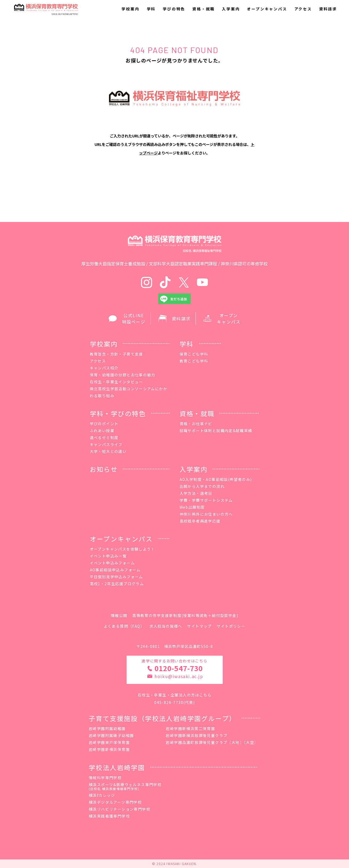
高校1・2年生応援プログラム (117, 584)
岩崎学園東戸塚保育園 (109, 742)
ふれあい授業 (102, 431)
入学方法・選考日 (196, 493)
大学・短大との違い (108, 451)
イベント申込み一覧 (108, 556)
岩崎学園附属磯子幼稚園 (111, 735)
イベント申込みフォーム (112, 563)
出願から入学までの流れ (202, 486)
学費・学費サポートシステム (206, 500)
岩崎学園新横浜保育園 (109, 749)
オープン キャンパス (222, 318)
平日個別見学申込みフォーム (116, 577)
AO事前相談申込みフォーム (115, 570)
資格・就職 (204, 9)
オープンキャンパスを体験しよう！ (122, 549)
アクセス (303, 9)
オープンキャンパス (267, 9)
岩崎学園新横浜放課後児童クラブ (196, 735)
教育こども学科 (194, 361)
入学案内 (231, 9)
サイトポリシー (231, 626)
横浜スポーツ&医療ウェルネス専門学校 (125, 787)
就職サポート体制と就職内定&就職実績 (216, 431)
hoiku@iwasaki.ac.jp (179, 676)
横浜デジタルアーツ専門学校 (115, 802)
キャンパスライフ (106, 444)
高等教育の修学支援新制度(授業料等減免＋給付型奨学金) (185, 615)
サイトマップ (199, 626)
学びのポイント (104, 424)
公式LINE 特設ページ (127, 318)
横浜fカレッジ (102, 795)
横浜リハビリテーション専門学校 (119, 809)
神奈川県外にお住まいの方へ (206, 514)
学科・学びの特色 (118, 413)
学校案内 (130, 9)
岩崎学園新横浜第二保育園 (190, 728)
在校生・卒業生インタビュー (116, 382)
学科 (151, 9)
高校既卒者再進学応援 (200, 521)
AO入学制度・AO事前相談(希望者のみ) (216, 479)
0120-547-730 (178, 668)
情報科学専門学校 (105, 778)
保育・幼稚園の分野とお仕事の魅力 (123, 375)
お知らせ (104, 469)
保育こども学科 (194, 354)
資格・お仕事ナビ (196, 424)
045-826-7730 (169, 702)
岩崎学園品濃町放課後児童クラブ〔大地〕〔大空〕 (212, 742)
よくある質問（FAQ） (124, 626)
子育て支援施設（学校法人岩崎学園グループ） (162, 718)
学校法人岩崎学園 (117, 767)
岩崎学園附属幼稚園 (107, 728)
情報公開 (119, 615)
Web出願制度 (192, 507)
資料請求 (328, 9)
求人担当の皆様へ (166, 626)
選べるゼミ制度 (104, 437)
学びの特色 (174, 9)
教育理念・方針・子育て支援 (116, 354)
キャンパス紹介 (104, 368)
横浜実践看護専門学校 (109, 816)
